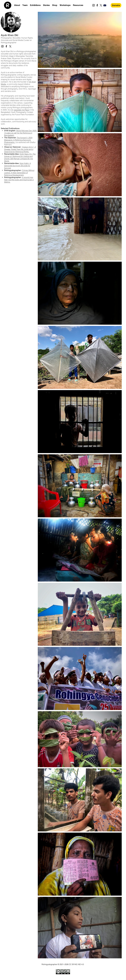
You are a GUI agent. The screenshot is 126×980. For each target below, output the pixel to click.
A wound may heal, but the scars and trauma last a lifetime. (19, 180)
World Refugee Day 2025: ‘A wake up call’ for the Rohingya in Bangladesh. (21, 133)
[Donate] (116, 5)
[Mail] (105, 5)
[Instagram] (94, 5)
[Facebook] (97, 5)
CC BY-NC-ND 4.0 (76, 964)
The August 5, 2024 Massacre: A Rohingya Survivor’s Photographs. (18, 140)
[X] (101, 5)
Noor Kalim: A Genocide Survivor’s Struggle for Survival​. (18, 166)
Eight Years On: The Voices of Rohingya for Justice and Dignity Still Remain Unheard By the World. (20, 157)
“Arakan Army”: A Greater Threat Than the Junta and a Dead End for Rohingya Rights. (20, 149)
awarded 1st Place (22, 110)
